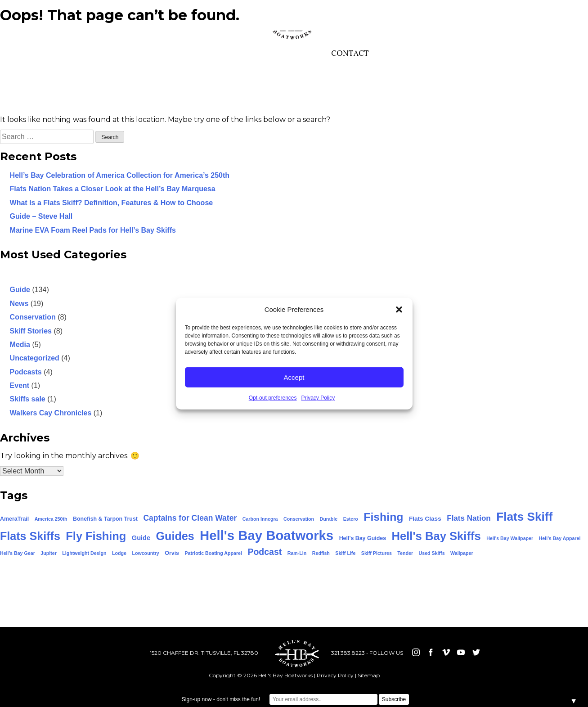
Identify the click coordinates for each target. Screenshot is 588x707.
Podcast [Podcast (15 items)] (265, 552)
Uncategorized (35, 358)
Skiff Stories (31, 331)
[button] (399, 310)
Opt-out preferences (273, 398)
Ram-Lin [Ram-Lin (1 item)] (297, 553)
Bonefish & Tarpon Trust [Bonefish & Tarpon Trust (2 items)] (105, 519)
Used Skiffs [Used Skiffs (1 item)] (432, 553)
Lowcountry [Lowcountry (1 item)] (145, 553)
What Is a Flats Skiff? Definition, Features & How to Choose (112, 203)
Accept (294, 377)
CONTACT (350, 53)
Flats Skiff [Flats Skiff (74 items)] (524, 517)
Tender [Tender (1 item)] (405, 553)
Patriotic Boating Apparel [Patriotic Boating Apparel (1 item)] (213, 553)
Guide (20, 290)
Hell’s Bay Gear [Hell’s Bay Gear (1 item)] (18, 553)
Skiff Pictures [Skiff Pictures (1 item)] (377, 553)
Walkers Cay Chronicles (51, 413)
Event (20, 385)
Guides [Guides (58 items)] (175, 536)
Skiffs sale (28, 399)
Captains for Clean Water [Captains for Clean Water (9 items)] (190, 518)
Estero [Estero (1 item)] (351, 519)
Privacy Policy (318, 398)
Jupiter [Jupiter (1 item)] (49, 553)
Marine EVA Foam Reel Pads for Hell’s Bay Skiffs (93, 230)
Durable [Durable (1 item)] (329, 519)
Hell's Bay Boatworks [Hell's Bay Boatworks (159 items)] (267, 535)
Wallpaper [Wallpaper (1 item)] (462, 553)
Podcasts (26, 372)
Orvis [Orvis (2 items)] (172, 553)
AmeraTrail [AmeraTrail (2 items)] (14, 519)
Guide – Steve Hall (41, 216)
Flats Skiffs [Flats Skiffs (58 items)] (30, 536)
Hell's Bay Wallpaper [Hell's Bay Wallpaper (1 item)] (510, 538)
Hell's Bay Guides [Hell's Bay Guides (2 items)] (363, 538)
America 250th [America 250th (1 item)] (51, 519)
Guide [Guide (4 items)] (141, 538)
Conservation (33, 317)
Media (20, 344)
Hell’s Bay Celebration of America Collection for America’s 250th (120, 175)
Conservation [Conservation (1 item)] (299, 519)
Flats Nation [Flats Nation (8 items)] (469, 518)
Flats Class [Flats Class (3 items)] (425, 519)
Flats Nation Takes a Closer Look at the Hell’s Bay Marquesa (113, 189)
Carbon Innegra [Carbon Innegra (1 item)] (260, 519)
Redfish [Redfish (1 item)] (321, 553)
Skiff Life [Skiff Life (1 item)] (345, 553)
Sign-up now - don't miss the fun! (221, 699)
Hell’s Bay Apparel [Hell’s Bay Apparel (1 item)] (560, 538)
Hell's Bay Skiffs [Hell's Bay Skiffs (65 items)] (436, 536)
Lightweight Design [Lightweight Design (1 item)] (84, 553)
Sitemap (369, 675)
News (19, 304)
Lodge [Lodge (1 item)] (119, 553)
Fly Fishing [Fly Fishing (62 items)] (96, 536)
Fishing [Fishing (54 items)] (383, 517)
